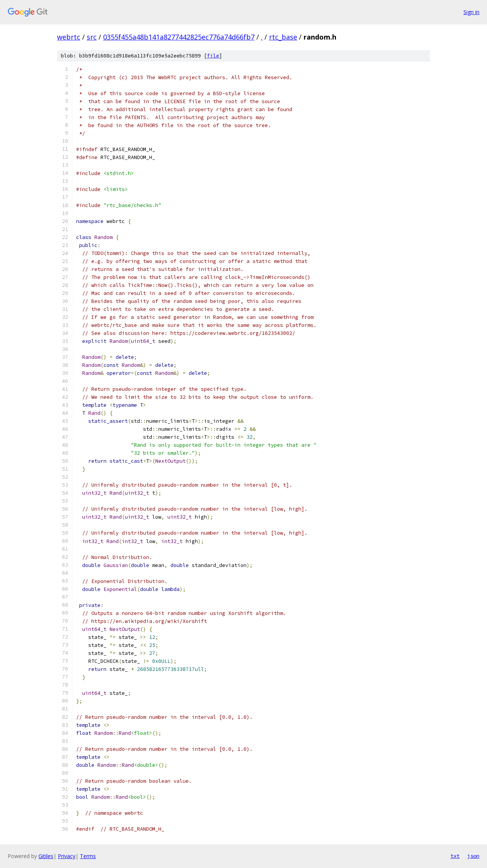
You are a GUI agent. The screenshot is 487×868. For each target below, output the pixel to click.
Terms (88, 856)
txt (455, 856)
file (213, 56)
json (473, 856)
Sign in (471, 12)
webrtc (69, 37)
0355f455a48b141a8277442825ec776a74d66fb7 (179, 37)
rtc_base (283, 37)
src (92, 37)
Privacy (67, 856)
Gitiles (46, 856)
